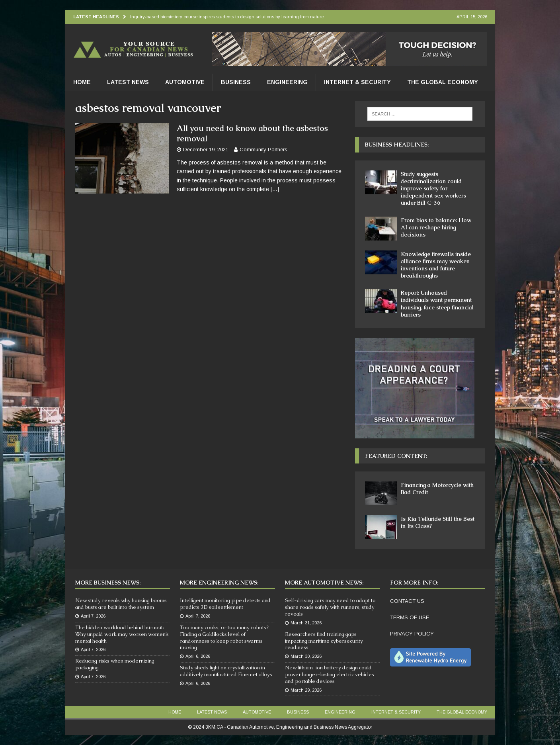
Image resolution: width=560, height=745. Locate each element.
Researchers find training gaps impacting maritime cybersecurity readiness (324, 641)
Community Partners (263, 150)
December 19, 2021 (206, 150)
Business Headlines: (397, 145)
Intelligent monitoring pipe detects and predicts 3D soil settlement (225, 604)
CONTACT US (407, 601)
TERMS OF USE (410, 617)
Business (236, 82)
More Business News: (108, 583)
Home (82, 82)
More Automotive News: (324, 583)
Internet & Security (357, 82)
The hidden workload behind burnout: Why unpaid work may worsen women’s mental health (122, 634)
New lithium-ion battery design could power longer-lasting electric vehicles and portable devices (330, 674)
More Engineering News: (219, 583)
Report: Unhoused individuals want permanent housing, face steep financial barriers (437, 304)
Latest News (128, 82)
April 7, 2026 (93, 616)
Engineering (287, 82)
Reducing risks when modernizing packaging (115, 664)
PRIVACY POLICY (412, 634)
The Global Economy (443, 82)
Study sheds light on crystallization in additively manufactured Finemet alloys (226, 671)
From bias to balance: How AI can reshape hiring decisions (436, 227)
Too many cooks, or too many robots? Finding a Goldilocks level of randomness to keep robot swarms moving (224, 637)
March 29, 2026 (306, 690)
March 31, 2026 (306, 623)
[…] (275, 189)
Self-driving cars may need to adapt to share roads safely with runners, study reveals (330, 607)
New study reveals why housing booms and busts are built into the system (121, 604)
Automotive (185, 82)
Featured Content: (396, 456)
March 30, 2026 (306, 656)
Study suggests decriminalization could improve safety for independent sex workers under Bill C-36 (433, 189)
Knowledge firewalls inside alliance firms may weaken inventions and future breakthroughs (436, 265)
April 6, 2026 (198, 656)
